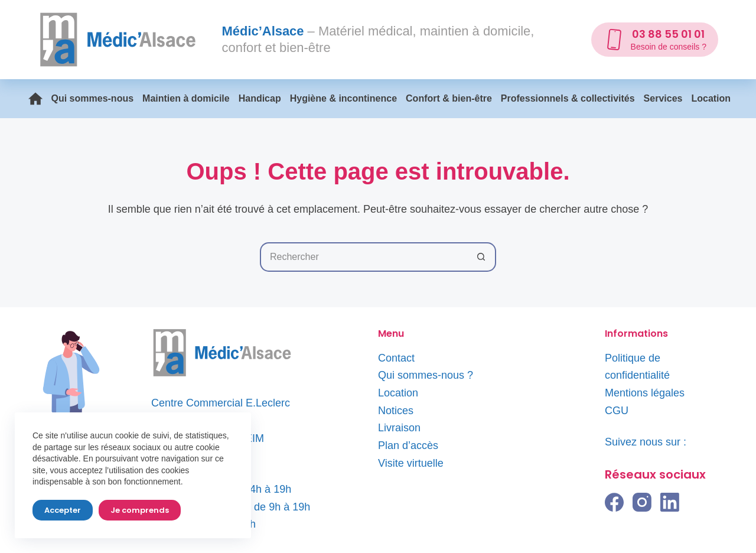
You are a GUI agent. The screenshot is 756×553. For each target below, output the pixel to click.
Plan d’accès (408, 445)
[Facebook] (614, 502)
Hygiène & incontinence (343, 98)
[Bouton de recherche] (481, 257)
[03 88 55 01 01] (655, 40)
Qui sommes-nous (93, 98)
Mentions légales (645, 393)
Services (663, 98)
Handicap (260, 98)
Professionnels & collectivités (568, 98)
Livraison (399, 428)
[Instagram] (642, 502)
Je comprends (140, 510)
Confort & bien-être (449, 98)
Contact (396, 358)
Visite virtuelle (411, 463)
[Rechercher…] (363, 257)
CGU (617, 411)
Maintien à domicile (186, 98)
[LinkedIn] (670, 502)
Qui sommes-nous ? (426, 375)
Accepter (63, 510)
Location (711, 98)
